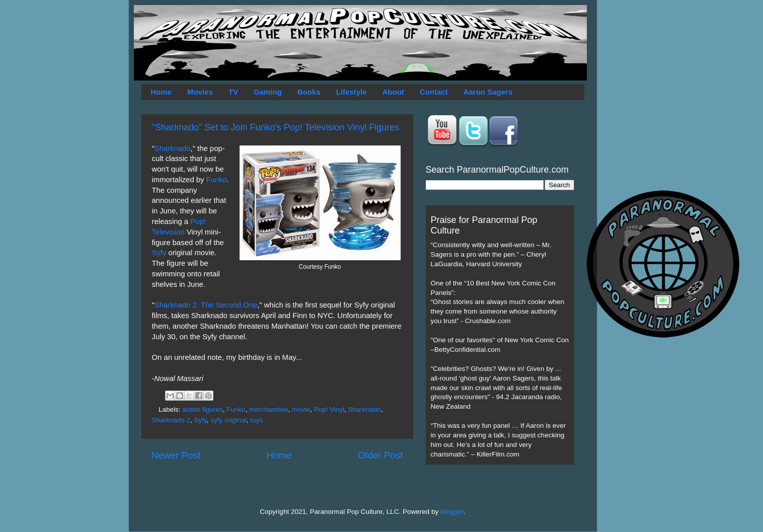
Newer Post (176, 455)
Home (161, 92)
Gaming (268, 92)
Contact (434, 92)
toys (256, 420)
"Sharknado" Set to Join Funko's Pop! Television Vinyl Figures (276, 127)
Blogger (452, 512)
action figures (202, 409)
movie (301, 409)
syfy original (228, 420)
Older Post (380, 455)
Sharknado (173, 148)
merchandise (269, 409)
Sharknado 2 (171, 420)
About (393, 92)
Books (309, 92)
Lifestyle (352, 92)
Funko (217, 180)
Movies (200, 92)
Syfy (159, 253)
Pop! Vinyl (329, 409)
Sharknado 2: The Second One (206, 305)
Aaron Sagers (488, 92)
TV (233, 92)
